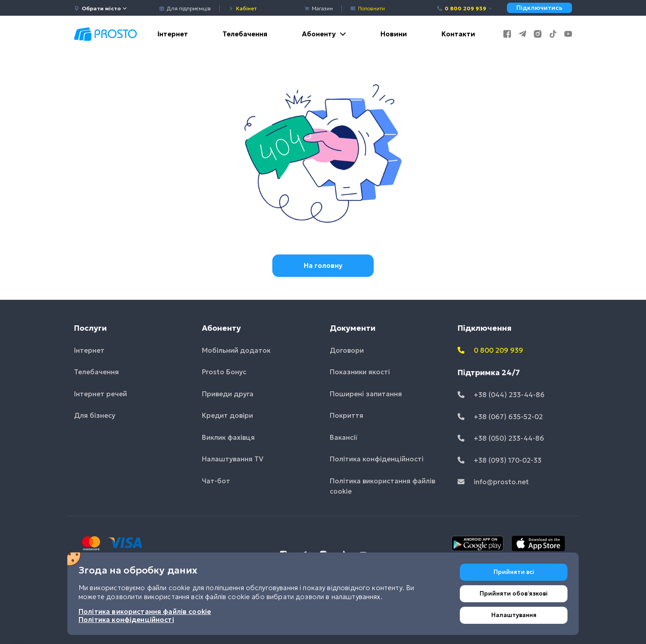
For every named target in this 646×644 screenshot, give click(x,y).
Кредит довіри (227, 415)
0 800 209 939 (465, 8)
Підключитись (539, 8)
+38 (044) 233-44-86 (501, 395)
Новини (394, 34)
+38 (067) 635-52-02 (500, 417)
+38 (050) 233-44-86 (501, 438)
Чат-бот (216, 481)
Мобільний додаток (236, 350)
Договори (347, 350)
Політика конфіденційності (377, 459)
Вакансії (344, 437)
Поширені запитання (366, 394)
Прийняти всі (514, 572)
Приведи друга (228, 394)
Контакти (458, 34)
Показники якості (360, 372)
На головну (323, 265)
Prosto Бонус (224, 372)
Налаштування (514, 615)
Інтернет (173, 34)
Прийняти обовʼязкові (514, 594)
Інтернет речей (100, 394)
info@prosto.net (493, 482)
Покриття (347, 415)
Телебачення (245, 34)
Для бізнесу (95, 415)
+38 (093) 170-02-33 (500, 460)
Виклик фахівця (228, 437)
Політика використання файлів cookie (382, 486)
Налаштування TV (233, 459)
